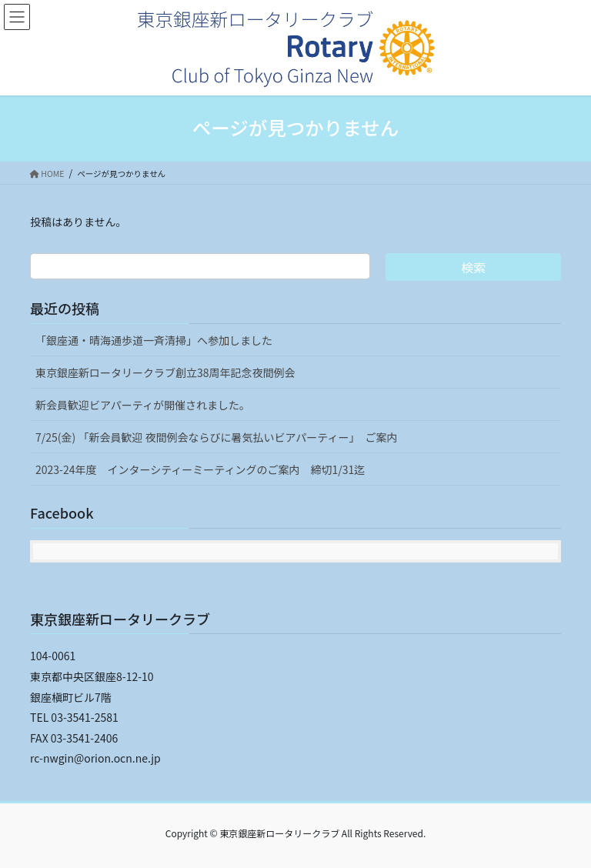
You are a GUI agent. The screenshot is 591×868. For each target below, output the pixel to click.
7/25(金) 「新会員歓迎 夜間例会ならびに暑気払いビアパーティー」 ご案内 (216, 437)
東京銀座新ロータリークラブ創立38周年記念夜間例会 (165, 372)
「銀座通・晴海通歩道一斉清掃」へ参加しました (154, 340)
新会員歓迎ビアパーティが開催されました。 (143, 405)
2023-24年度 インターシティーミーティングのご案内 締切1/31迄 (200, 469)
